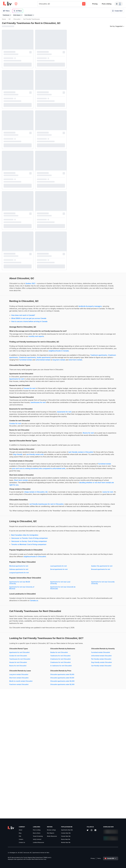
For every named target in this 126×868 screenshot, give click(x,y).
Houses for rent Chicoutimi (11, 769)
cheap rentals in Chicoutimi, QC (29, 557)
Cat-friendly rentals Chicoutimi (12, 795)
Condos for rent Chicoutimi (11, 763)
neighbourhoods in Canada (18, 369)
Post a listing (107, 4)
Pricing (95, 4)
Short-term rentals (57, 541)
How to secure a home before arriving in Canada (22, 333)
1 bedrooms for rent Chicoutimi (51, 763)
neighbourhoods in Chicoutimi (13, 640)
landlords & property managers (29, 315)
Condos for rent (8, 463)
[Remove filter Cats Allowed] (33, 15)
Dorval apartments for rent (11, 656)
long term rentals (16, 383)
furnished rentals (44, 380)
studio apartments (18, 378)
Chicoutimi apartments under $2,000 (14, 810)
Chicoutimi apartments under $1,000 (14, 804)
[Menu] (119, 4)
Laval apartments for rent (49, 650)
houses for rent (22, 416)
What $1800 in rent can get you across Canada (21, 329)
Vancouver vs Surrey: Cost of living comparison (22, 623)
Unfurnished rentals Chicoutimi (12, 785)
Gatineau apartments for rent (51, 653)
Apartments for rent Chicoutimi (12, 759)
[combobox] (39, 4)
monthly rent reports (10, 350)
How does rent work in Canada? (16, 326)
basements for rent (57, 446)
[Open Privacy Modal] (16, 4)
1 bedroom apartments (31, 376)
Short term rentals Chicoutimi (51, 785)
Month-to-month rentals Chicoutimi (53, 788)
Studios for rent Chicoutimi (50, 759)
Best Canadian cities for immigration (17, 617)
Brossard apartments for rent (51, 656)
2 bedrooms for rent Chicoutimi (51, 766)
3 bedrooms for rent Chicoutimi (51, 769)
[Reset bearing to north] (123, 865)
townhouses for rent (10, 437)
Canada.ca (6, 695)
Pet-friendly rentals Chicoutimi (12, 788)
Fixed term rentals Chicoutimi (51, 792)
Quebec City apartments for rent (13, 653)
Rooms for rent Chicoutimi (10, 773)
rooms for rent (35, 559)
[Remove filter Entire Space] (22, 15)
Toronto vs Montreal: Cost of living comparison (21, 626)
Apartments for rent (50, 402)
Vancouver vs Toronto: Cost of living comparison (22, 620)
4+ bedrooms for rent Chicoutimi (52, 773)
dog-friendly (53, 505)
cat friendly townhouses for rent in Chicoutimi (39, 574)
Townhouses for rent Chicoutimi (12, 766)
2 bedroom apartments (49, 376)
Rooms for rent (16, 479)
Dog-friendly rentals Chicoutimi (12, 792)
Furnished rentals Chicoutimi (11, 782)
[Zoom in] (123, 859)
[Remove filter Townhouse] (10, 15)
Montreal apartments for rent (11, 650)
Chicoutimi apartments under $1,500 (14, 807)
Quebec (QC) (23, 285)
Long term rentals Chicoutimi (51, 782)
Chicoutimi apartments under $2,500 (14, 814)
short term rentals (32, 383)
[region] (97, 443)
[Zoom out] (123, 862)
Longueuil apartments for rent (12, 660)
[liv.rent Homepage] (7, 4)
